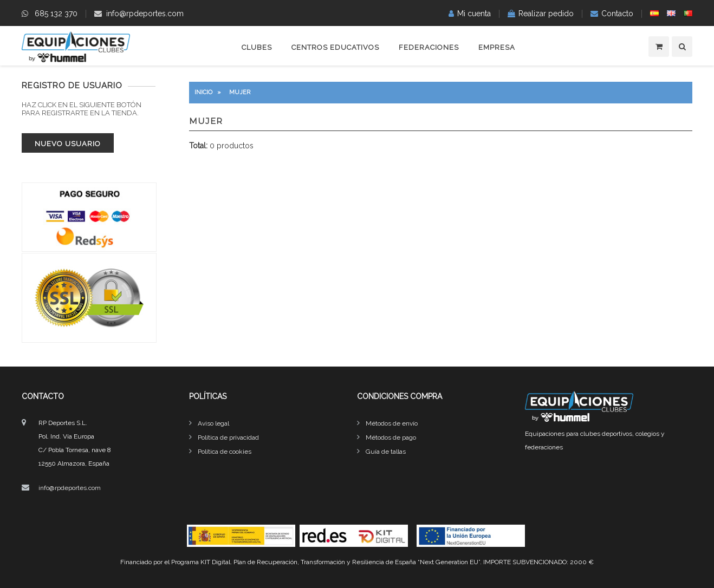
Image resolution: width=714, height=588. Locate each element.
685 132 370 (56, 14)
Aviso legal (213, 423)
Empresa (497, 47)
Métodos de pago (391, 437)
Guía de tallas (386, 452)
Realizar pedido (546, 14)
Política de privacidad (228, 437)
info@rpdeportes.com (145, 14)
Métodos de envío (392, 423)
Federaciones (429, 47)
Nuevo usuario (68, 144)
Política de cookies (225, 452)
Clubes (257, 47)
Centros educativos (335, 47)
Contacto (617, 14)
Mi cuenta (474, 14)
